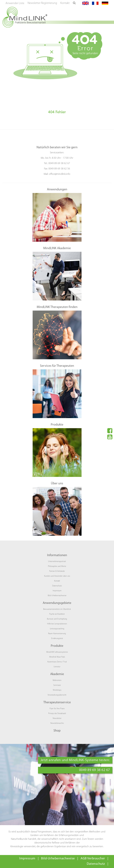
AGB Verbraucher (93, 859)
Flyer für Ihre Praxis (57, 709)
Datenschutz (57, 586)
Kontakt (65, 3)
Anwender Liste (15, 3)
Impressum (57, 591)
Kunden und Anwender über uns (57, 576)
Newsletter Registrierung (42, 3)
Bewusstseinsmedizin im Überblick (57, 609)
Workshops (57, 690)
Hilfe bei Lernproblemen (57, 624)
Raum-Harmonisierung (57, 634)
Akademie (57, 674)
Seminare (57, 685)
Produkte (57, 646)
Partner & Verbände (57, 571)
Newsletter (57, 718)
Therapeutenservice (57, 702)
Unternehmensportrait (57, 562)
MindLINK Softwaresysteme (57, 652)
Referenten (57, 680)
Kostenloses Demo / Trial (57, 662)
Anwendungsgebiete (57, 603)
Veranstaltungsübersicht (57, 695)
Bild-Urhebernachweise (57, 596)
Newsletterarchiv (57, 723)
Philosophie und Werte (57, 566)
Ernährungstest (57, 638)
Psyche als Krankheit (57, 614)
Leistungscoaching (57, 629)
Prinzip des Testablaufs (57, 714)
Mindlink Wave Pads (57, 657)
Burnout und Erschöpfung (57, 619)
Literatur (57, 667)
